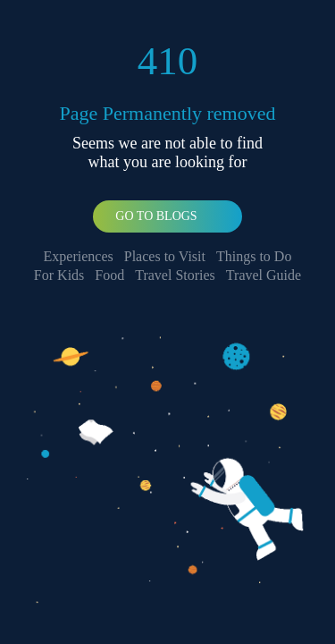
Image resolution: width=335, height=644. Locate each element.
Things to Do (254, 256)
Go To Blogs (156, 216)
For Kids (59, 275)
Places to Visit (165, 256)
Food (109, 275)
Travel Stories (175, 275)
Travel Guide (264, 275)
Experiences (79, 256)
